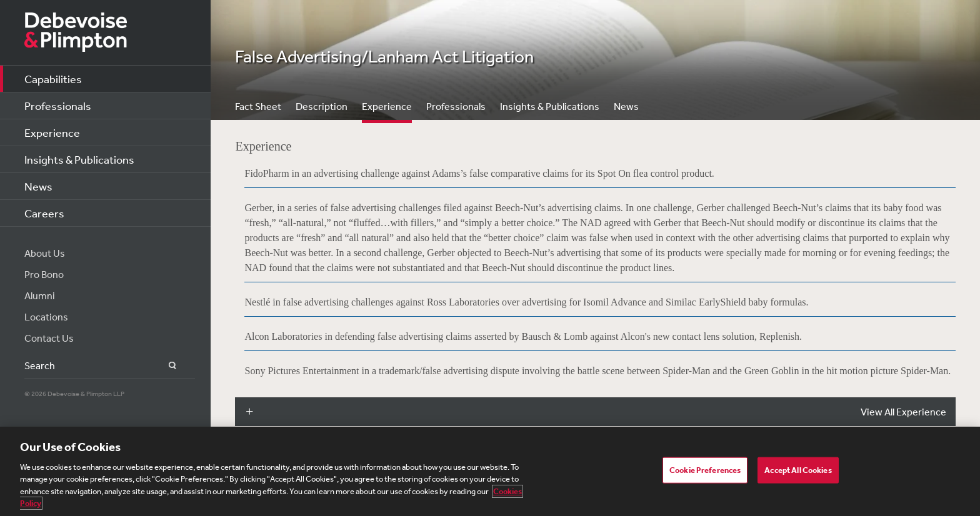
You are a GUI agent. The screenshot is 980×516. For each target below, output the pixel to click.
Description (322, 106)
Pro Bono (44, 274)
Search (165, 366)
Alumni (40, 295)
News (38, 186)
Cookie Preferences (705, 470)
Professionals (58, 106)
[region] (490, 471)
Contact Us (49, 338)
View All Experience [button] (903, 412)
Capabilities (53, 79)
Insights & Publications (79, 159)
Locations (46, 317)
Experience (52, 132)
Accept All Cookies (798, 470)
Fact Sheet (258, 106)
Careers (44, 213)
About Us (45, 253)
